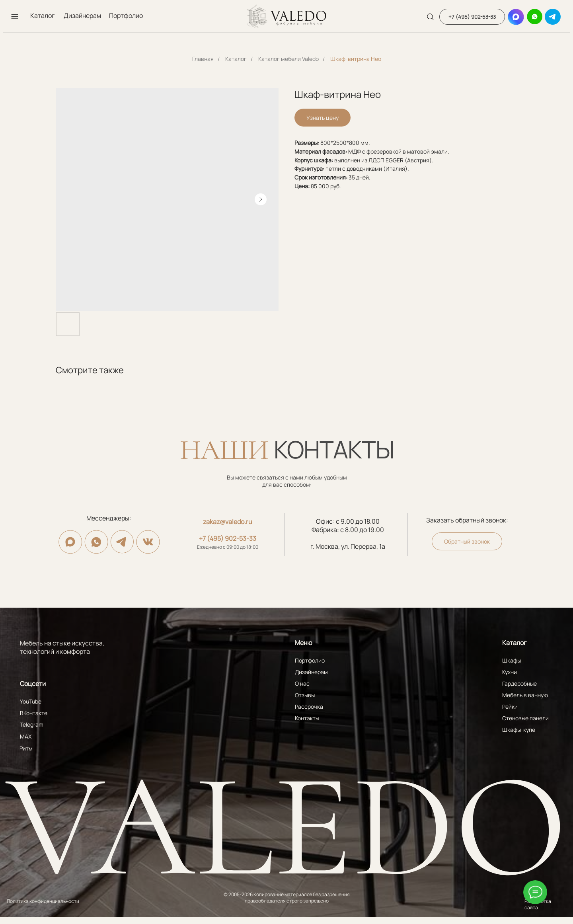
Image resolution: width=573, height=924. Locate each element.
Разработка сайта (538, 904)
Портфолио (126, 16)
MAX (26, 736)
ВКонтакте (34, 713)
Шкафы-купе (519, 730)
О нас (302, 683)
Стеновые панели (525, 718)
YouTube (31, 701)
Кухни (510, 672)
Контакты (307, 718)
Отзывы (305, 695)
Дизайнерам (82, 16)
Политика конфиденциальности (43, 901)
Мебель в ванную (525, 695)
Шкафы (512, 660)
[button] (15, 16)
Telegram (32, 724)
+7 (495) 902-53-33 (228, 538)
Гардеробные (519, 683)
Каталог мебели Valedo (288, 59)
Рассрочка (309, 707)
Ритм (26, 748)
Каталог (42, 16)
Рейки (510, 707)
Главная (203, 59)
